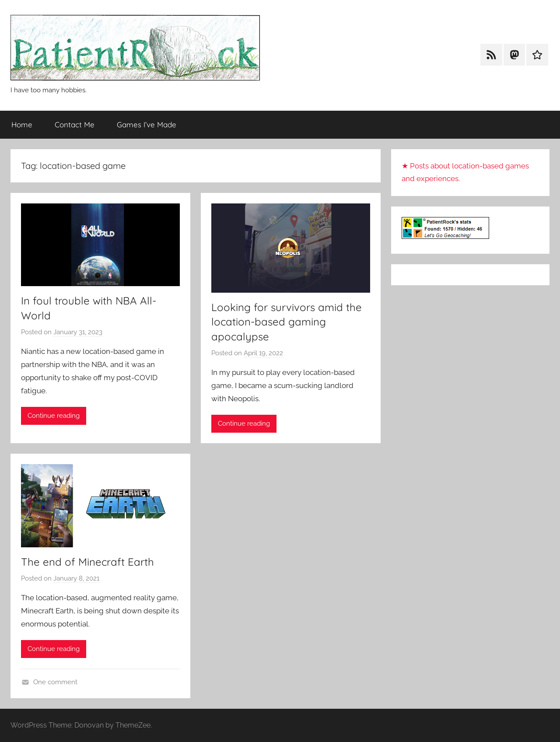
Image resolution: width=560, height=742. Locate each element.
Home (22, 124)
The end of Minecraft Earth (87, 562)
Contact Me (75, 124)
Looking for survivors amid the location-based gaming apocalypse (287, 322)
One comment (55, 682)
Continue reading (54, 416)
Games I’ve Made (147, 124)
